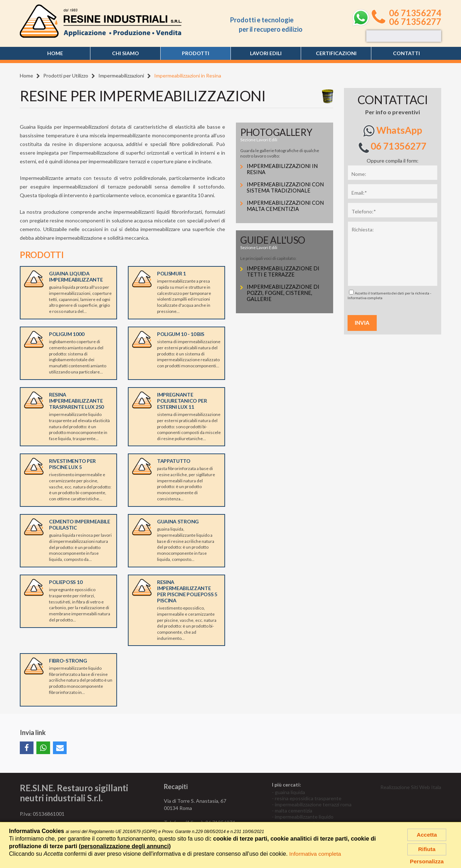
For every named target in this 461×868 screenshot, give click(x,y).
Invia (362, 323)
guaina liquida (290, 792)
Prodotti (196, 53)
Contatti (406, 53)
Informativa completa (365, 298)
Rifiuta (427, 848)
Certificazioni (336, 53)
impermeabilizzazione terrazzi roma (313, 804)
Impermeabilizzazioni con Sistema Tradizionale (286, 188)
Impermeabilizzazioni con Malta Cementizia (286, 206)
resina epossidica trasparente (308, 798)
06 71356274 (415, 13)
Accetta (427, 833)
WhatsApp (393, 131)
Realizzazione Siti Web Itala (411, 787)
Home (55, 53)
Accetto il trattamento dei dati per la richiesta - (389, 295)
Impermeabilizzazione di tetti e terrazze (284, 272)
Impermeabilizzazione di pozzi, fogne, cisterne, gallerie (284, 293)
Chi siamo (126, 53)
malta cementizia (294, 811)
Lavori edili (266, 53)
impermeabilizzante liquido (304, 817)
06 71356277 (415, 22)
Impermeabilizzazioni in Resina (283, 169)
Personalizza (427, 861)
